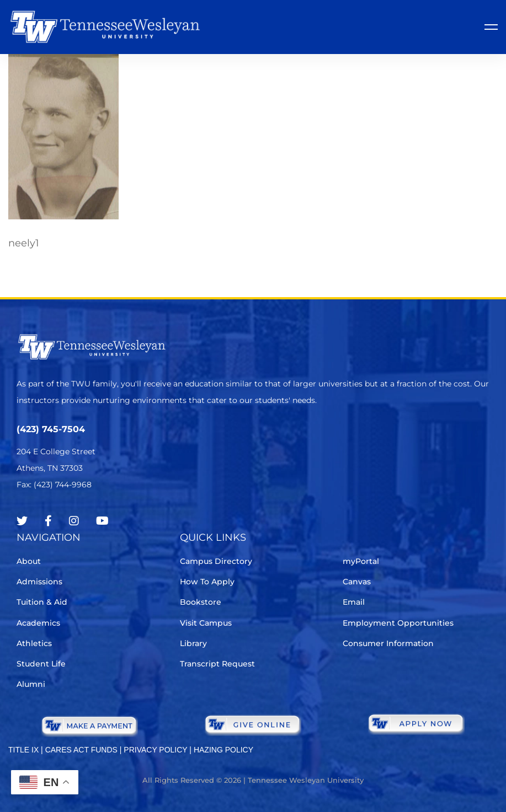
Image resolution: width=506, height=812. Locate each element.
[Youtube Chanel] (102, 521)
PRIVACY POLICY (155, 750)
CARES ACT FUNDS (81, 750)
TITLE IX (23, 750)
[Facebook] (48, 521)
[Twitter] (22, 521)
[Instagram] (74, 521)
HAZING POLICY (223, 750)
